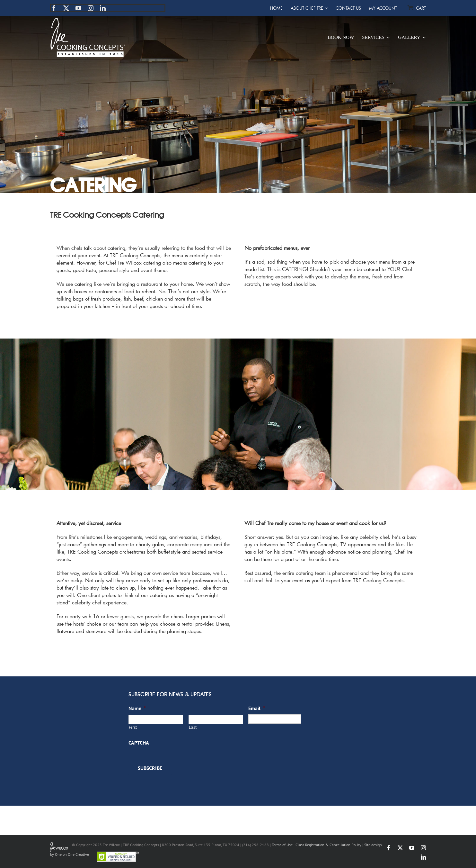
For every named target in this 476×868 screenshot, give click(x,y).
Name (137, 708)
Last (193, 727)
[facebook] (54, 8)
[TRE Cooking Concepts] (88, 20)
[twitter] (66, 8)
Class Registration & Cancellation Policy (328, 845)
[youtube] (78, 8)
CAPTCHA (139, 743)
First (133, 727)
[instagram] (91, 8)
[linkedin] (103, 8)
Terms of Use (282, 845)
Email (257, 708)
